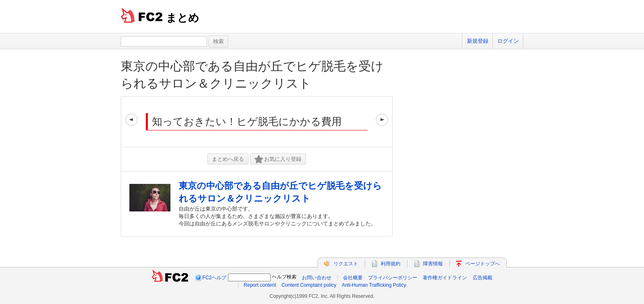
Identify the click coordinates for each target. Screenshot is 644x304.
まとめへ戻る (228, 159)
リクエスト (346, 264)
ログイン (508, 41)
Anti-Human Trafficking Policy (374, 285)
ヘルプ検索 (284, 277)
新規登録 (478, 41)
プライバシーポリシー (393, 278)
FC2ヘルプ (215, 278)
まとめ (183, 18)
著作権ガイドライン (445, 278)
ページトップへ (483, 264)
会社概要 (353, 278)
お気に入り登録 (278, 159)
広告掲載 (483, 278)
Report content (260, 285)
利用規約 (391, 264)
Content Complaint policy (309, 285)
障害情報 (433, 264)
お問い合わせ (317, 278)
